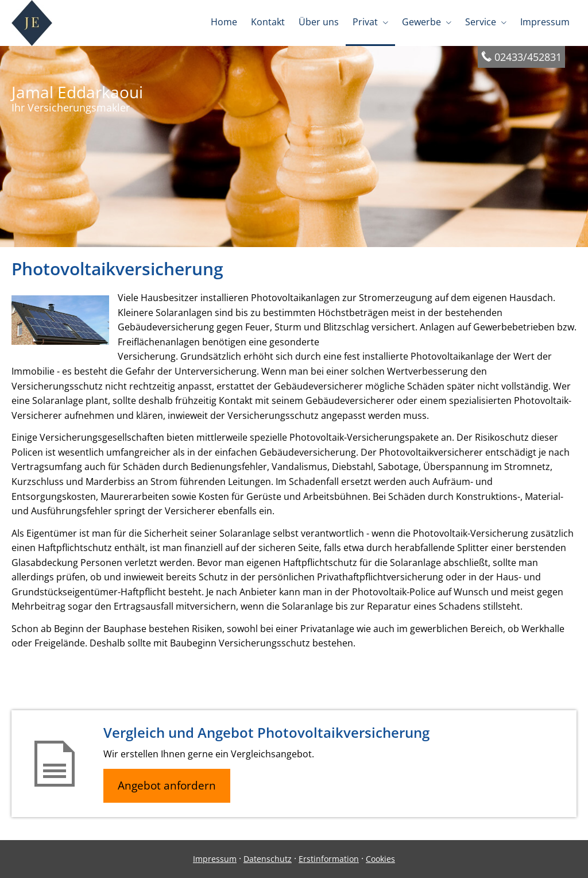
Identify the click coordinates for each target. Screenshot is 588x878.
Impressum (215, 859)
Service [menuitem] (481, 22)
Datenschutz (268, 859)
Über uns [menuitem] (319, 22)
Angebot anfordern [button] (167, 785)
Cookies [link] (380, 859)
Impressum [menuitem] (545, 22)
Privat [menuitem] (365, 22)
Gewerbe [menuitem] (421, 22)
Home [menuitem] (224, 22)
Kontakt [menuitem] (268, 22)
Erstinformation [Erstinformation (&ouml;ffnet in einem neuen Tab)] (329, 859)
